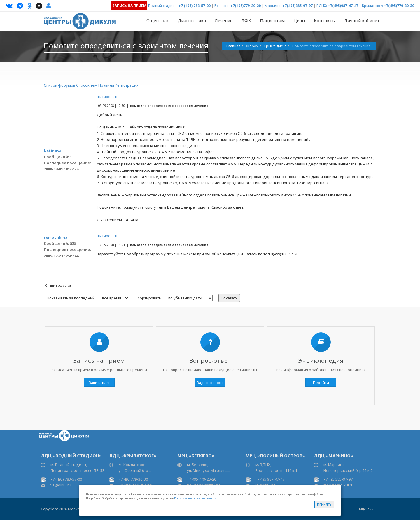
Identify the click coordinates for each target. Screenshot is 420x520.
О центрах (158, 20)
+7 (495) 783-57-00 (195, 6)
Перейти (321, 383)
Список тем (87, 85)
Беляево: (222, 6)
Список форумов (60, 85)
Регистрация (127, 85)
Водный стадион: (163, 6)
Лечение (224, 20)
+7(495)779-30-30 (399, 6)
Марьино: (273, 6)
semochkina (56, 237)
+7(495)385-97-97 (297, 6)
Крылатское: (372, 6)
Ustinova (53, 151)
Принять (324, 504)
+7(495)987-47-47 (343, 6)
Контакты (325, 20)
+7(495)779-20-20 (246, 6)
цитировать (108, 97)
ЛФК (246, 20)
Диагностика (192, 20)
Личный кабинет (362, 20)
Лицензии (366, 509)
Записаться (99, 383)
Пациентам (272, 20)
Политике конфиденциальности (195, 498)
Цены (299, 20)
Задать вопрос (210, 383)
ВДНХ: (322, 6)
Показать (229, 298)
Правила (106, 85)
